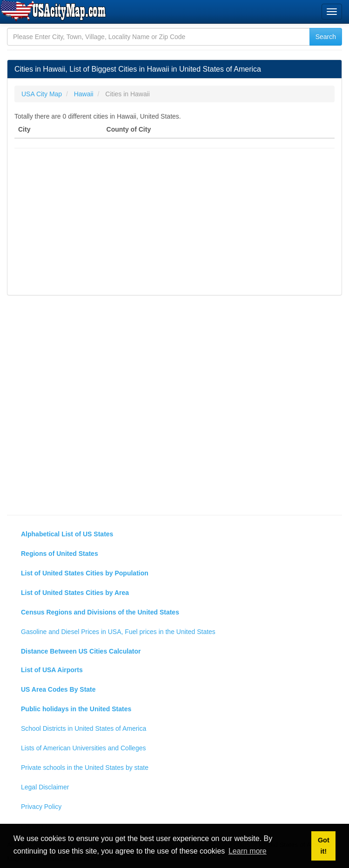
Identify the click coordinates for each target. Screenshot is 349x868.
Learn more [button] (248, 851)
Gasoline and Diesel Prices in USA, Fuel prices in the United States (118, 632)
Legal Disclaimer (45, 787)
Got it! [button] (324, 846)
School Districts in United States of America (84, 728)
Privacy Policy (41, 807)
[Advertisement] (174, 223)
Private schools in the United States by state (85, 768)
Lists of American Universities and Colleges (83, 748)
